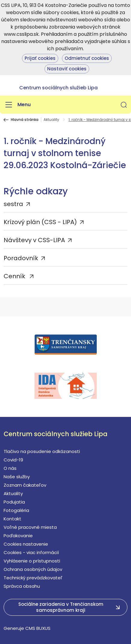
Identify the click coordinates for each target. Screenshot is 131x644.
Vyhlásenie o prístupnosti (32, 561)
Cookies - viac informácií (31, 552)
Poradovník (21, 258)
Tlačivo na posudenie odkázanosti (42, 451)
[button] (124, 105)
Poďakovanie (18, 536)
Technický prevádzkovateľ (33, 578)
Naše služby (17, 477)
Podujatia (14, 502)
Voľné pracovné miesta (30, 527)
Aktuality (51, 120)
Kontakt (12, 519)
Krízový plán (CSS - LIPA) (40, 222)
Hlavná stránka (25, 120)
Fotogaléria (16, 510)
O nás (10, 468)
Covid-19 (13, 460)
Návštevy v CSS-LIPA (34, 240)
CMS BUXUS (38, 628)
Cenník (15, 276)
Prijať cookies (40, 58)
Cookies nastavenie (26, 544)
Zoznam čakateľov (25, 485)
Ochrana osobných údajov (33, 569)
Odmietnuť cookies (87, 58)
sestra (13, 204)
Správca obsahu (22, 586)
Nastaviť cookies (67, 69)
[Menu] (17, 105)
